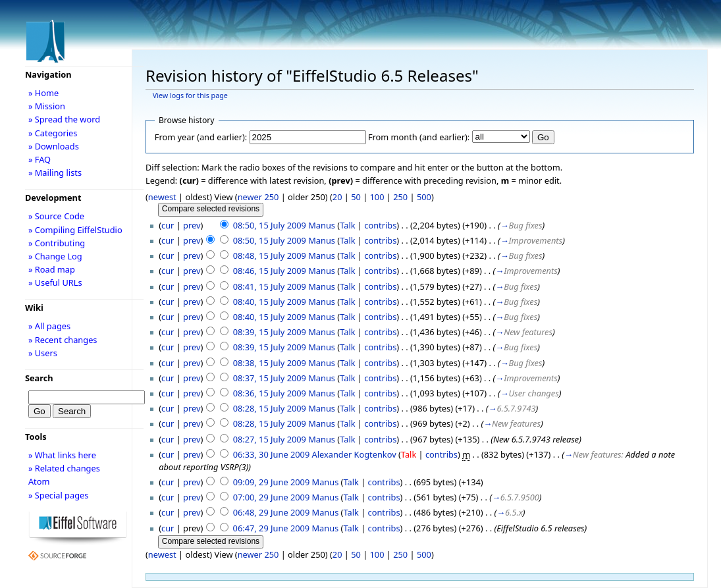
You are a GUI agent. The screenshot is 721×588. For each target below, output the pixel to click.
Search (39, 378)
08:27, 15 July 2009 (270, 439)
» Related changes (64, 468)
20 (337, 197)
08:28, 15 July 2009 (270, 408)
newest (162, 197)
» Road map (52, 269)
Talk (347, 225)
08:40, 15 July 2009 (270, 302)
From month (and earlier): (419, 137)
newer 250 (258, 197)
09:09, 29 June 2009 (272, 482)
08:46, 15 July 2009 (270, 271)
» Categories (53, 133)
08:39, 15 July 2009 (270, 332)
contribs (380, 225)
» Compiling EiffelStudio (75, 230)
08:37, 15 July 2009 (270, 378)
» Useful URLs (55, 282)
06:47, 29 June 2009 (272, 528)
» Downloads (54, 146)
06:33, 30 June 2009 (272, 454)
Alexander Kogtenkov (354, 454)
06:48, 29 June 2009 (272, 512)
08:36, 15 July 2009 (270, 393)
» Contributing (57, 243)
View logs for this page (190, 95)
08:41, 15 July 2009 (270, 286)
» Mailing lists (55, 173)
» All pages (49, 326)
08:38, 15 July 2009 (270, 363)
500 (424, 197)
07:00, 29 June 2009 (272, 497)
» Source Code (56, 216)
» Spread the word (64, 119)
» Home (43, 93)
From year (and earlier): (201, 137)
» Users (43, 353)
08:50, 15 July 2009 (270, 225)
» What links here (62, 455)
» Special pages (58, 495)
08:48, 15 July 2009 (270, 255)
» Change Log (55, 256)
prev (192, 225)
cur (168, 225)
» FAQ (40, 159)
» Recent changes (63, 340)
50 (356, 197)
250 (400, 197)
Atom (39, 481)
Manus (322, 225)
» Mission (47, 106)
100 (377, 197)
